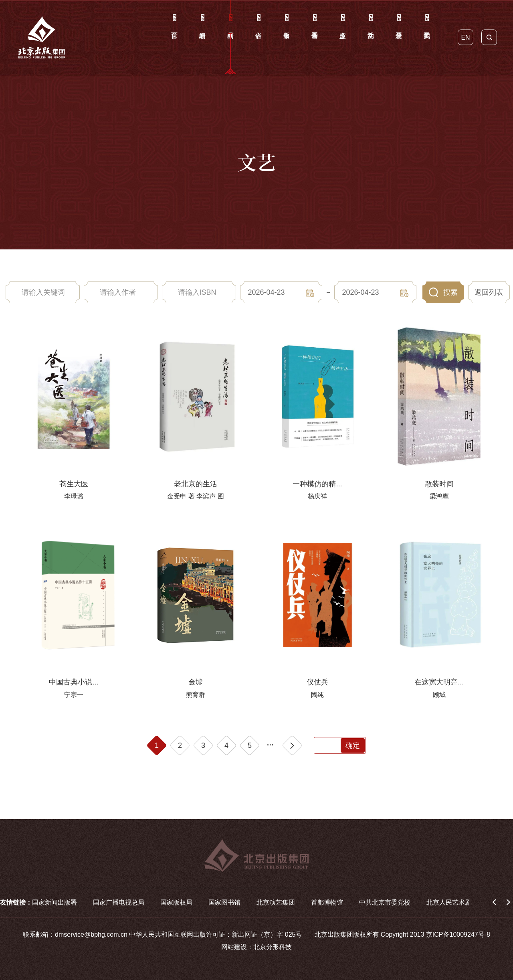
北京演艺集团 (276, 902)
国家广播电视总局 (119, 902)
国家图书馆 (224, 902)
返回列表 (489, 292)
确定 (353, 745)
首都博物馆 (327, 902)
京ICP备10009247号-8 (458, 934)
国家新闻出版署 (55, 902)
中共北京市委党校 (385, 902)
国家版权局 (176, 902)
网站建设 (234, 947)
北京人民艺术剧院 (452, 902)
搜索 (450, 292)
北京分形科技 (273, 947)
